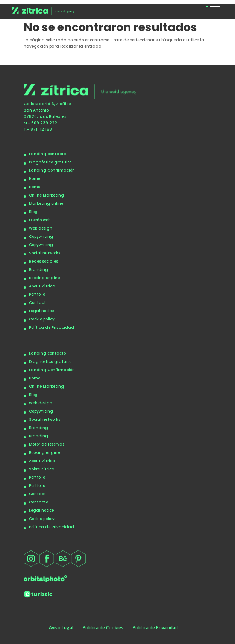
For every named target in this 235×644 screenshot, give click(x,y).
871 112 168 (41, 129)
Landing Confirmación (52, 170)
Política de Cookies (103, 628)
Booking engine (44, 278)
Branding (39, 270)
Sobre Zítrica (42, 469)
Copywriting (41, 237)
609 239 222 (44, 123)
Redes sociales (43, 261)
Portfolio (37, 294)
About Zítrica (42, 286)
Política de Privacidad (52, 327)
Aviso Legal (61, 628)
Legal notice (41, 311)
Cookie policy (42, 319)
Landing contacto (47, 154)
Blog (33, 212)
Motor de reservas (47, 444)
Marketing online (46, 203)
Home (35, 179)
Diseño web (40, 220)
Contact (37, 303)
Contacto (39, 502)
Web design (41, 228)
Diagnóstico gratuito (50, 162)
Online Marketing (46, 195)
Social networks (45, 253)
